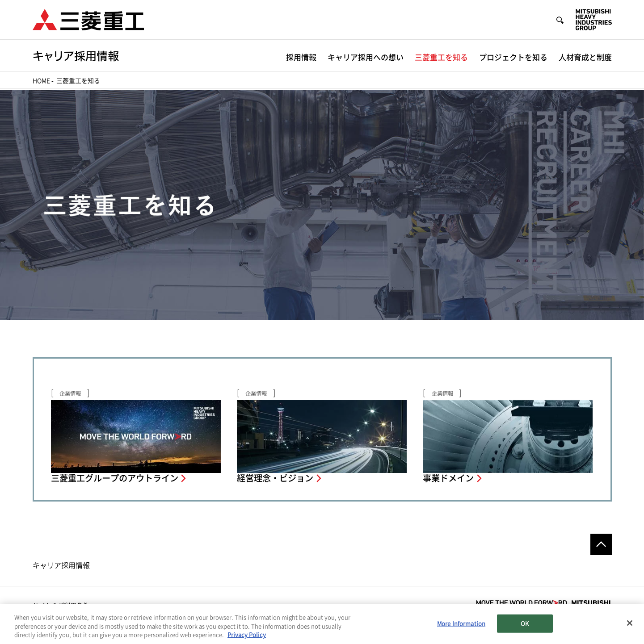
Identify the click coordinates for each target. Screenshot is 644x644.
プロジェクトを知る (513, 57)
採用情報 (301, 57)
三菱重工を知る (441, 57)
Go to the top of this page (601, 544)
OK (525, 624)
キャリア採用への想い (366, 57)
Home (41, 81)
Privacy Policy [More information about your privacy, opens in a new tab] (247, 635)
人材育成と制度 (585, 57)
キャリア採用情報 (61, 565)
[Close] (630, 623)
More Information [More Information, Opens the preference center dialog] (461, 624)
